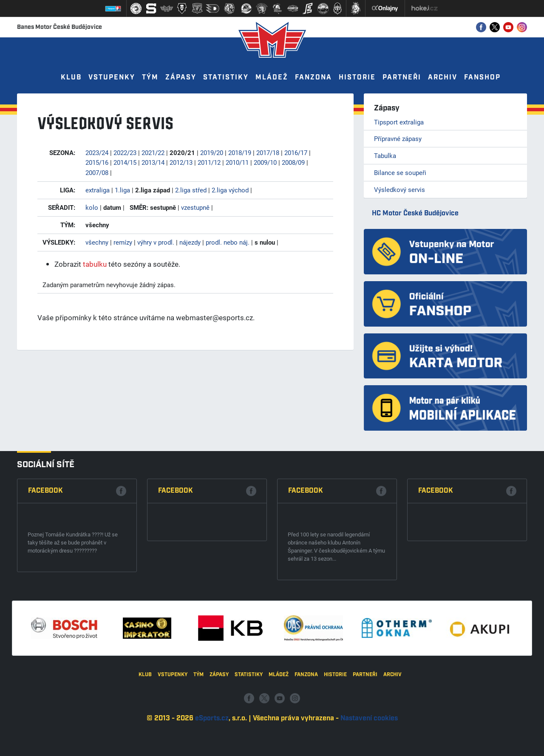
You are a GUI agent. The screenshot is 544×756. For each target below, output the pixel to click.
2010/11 (237, 162)
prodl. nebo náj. (228, 242)
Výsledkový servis (399, 189)
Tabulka (385, 155)
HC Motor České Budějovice (415, 213)
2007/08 (97, 172)
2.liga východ (230, 190)
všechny (97, 242)
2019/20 (212, 152)
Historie (357, 78)
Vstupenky (112, 78)
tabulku (95, 264)
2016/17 (296, 152)
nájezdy (190, 242)
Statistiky (226, 78)
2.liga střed (191, 190)
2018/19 (240, 152)
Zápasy (181, 78)
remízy (123, 242)
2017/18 (268, 152)
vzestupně (195, 207)
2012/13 (181, 162)
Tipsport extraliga (399, 122)
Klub (71, 78)
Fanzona (313, 78)
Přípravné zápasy (398, 138)
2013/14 (153, 162)
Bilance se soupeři (400, 172)
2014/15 (125, 162)
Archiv (443, 78)
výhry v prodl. (156, 242)
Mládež (272, 78)
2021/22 (153, 152)
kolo (92, 207)
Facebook (45, 628)
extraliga (98, 190)
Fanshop (482, 78)
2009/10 (265, 162)
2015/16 (97, 162)
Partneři (402, 78)
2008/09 (293, 162)
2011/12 (209, 162)
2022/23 (125, 152)
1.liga (122, 190)
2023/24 (97, 152)
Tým (150, 78)
